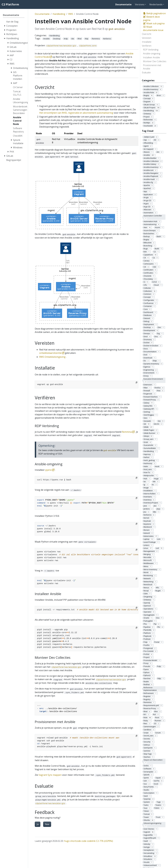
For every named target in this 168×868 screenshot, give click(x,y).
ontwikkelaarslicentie (52, 353)
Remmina (128, 432)
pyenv (50, 470)
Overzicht (147, 34)
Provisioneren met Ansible (152, 67)
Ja (38, 824)
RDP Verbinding (151, 50)
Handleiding (59, 14)
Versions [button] (140, 4)
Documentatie (42, 14)
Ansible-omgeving (152, 54)
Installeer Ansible (151, 57)
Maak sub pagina (154, 23)
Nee (47, 824)
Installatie (147, 42)
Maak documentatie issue (153, 28)
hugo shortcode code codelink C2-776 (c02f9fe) (89, 841)
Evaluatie (146, 72)
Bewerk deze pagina (151, 18)
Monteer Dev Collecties (155, 61)
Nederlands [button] (156, 4)
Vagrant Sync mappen (50, 775)
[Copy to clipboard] (136, 382)
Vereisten (147, 38)
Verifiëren (147, 46)
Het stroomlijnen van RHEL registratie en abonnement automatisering (76, 113)
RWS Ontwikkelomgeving (52, 357)
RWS (71, 14)
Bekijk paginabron (154, 13)
